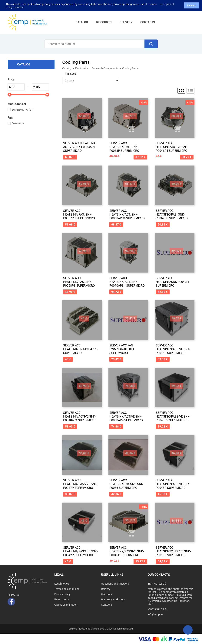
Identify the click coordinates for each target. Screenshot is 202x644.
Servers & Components (105, 68)
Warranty (107, 594)
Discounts (104, 22)
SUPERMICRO (23, 110)
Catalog (82, 22)
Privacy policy (62, 594)
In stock (71, 74)
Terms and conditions (67, 589)
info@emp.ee (155, 614)
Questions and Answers (115, 584)
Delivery (126, 22)
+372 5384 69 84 (158, 609)
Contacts (148, 22)
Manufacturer (17, 104)
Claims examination (66, 605)
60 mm (18, 123)
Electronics (82, 68)
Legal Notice (62, 584)
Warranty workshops (113, 599)
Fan (10, 118)
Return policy (62, 599)
